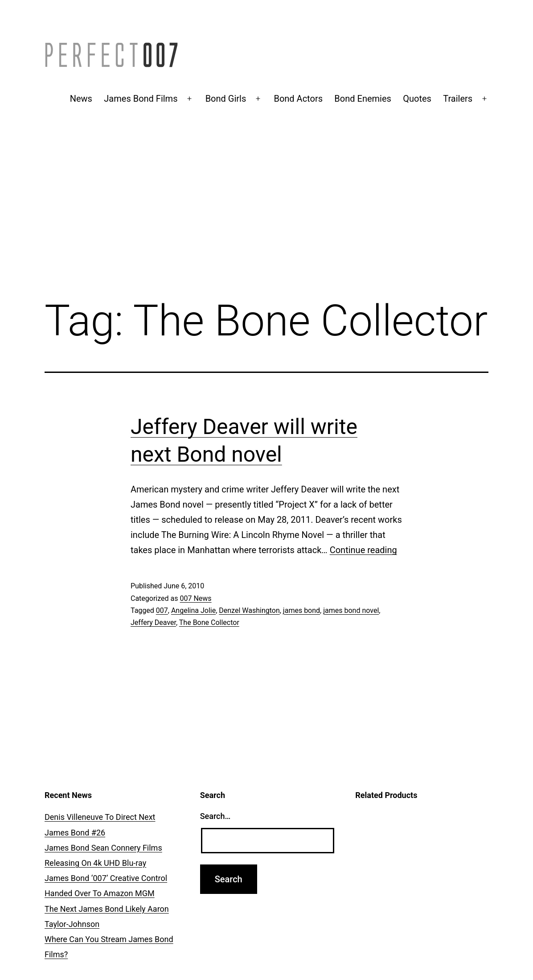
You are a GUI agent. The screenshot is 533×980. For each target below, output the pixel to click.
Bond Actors (298, 99)
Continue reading (363, 550)
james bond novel (351, 610)
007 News (195, 598)
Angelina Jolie (193, 610)
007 (162, 610)
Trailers (458, 99)
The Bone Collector (209, 622)
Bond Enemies (363, 99)
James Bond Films (141, 99)
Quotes (417, 99)
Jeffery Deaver (153, 622)
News (81, 99)
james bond (301, 610)
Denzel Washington (249, 610)
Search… (215, 816)
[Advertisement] (266, 217)
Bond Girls (226, 99)
